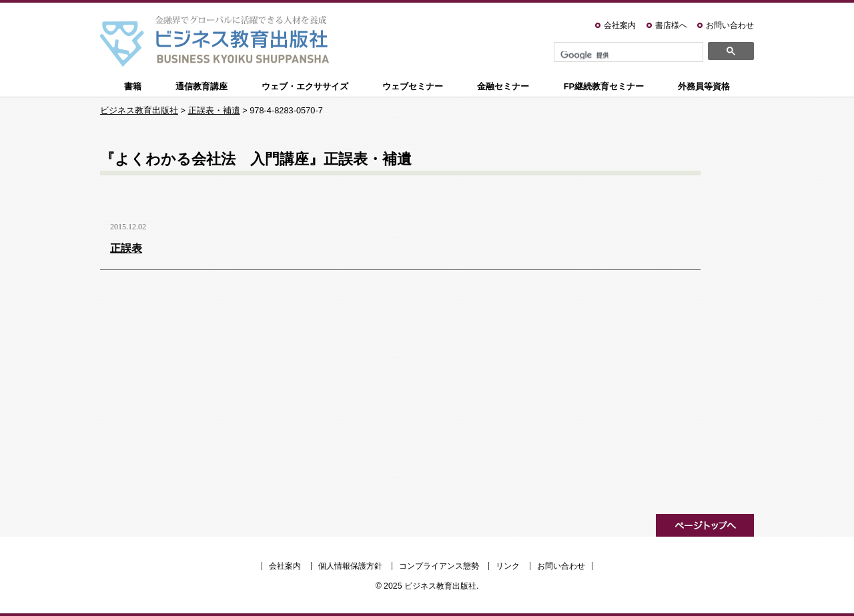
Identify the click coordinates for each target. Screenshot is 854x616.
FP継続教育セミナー (604, 86)
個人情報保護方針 (350, 566)
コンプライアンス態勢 (439, 566)
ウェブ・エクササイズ (305, 86)
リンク (508, 566)
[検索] (627, 55)
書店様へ (671, 25)
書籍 (133, 86)
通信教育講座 (201, 86)
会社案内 (620, 25)
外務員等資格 (704, 86)
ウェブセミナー (413, 86)
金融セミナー (503, 86)
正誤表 (126, 248)
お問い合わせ (730, 25)
